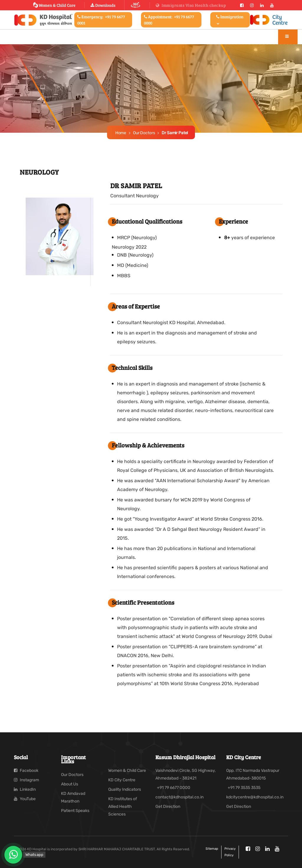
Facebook (26, 771)
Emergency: (101, 20)
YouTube (25, 799)
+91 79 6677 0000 (174, 788)
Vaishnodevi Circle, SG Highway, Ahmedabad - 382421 (186, 774)
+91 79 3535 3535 (244, 788)
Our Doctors (144, 133)
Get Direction (168, 807)
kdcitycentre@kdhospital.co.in (255, 797)
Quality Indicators (125, 789)
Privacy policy (230, 852)
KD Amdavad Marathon (73, 797)
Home (121, 133)
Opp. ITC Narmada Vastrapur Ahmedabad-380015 (253, 774)
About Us (70, 784)
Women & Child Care (54, 5)
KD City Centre (122, 780)
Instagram (26, 780)
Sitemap (212, 849)
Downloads (103, 5)
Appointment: (169, 20)
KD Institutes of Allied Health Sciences (123, 807)
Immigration (230, 19)
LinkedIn (25, 789)
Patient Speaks (75, 811)
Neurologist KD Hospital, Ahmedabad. (184, 323)
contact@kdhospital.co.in (179, 797)
